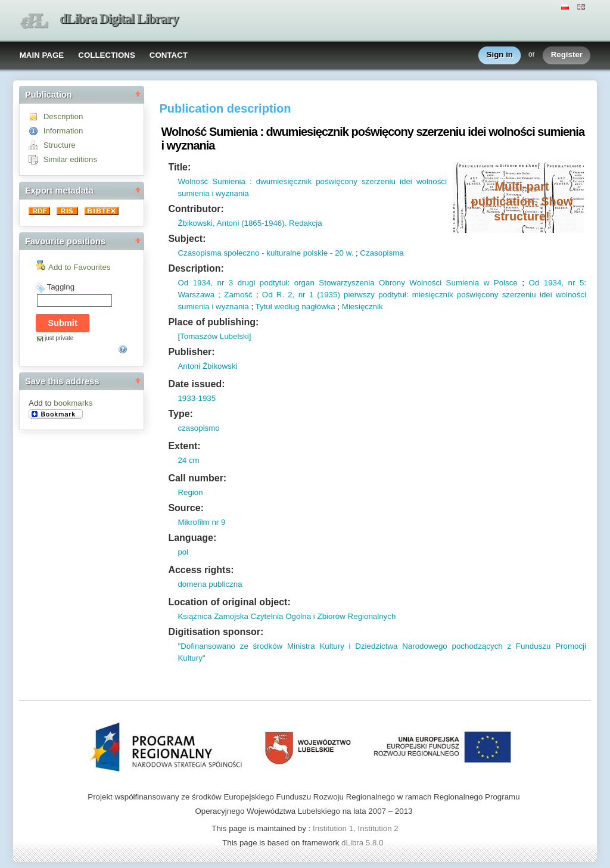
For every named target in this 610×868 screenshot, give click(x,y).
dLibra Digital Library (119, 19)
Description (63, 116)
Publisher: (191, 352)
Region (190, 492)
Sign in (500, 55)
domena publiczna (210, 584)
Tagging (60, 287)
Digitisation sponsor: (216, 632)
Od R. (273, 295)
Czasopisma (382, 253)
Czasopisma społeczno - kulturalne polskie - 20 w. (265, 253)
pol (183, 552)
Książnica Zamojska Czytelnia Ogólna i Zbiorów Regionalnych (287, 616)
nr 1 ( (307, 295)
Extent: (184, 446)
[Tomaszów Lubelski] (214, 336)
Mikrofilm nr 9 (201, 522)
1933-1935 (197, 398)
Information (63, 131)
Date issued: (196, 384)
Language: (192, 538)
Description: (196, 268)
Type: (180, 414)
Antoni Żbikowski (207, 366)
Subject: (187, 239)
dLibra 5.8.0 (363, 843)
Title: (179, 167)
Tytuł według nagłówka (295, 307)
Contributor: (196, 209)
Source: (186, 508)
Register (567, 55)
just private (59, 338)
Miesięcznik (362, 307)
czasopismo (198, 428)
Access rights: (201, 570)
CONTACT (169, 55)
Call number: (197, 478)
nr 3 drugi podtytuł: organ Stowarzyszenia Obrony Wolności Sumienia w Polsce (365, 283)
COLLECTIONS (107, 55)
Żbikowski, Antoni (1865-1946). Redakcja (250, 223)
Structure (60, 145)
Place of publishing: (213, 322)
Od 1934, (195, 283)
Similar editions (70, 159)
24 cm (188, 460)
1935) (330, 295)
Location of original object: (229, 602)
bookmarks (73, 403)
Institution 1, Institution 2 (356, 828)
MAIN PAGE (42, 55)
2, (289, 295)
